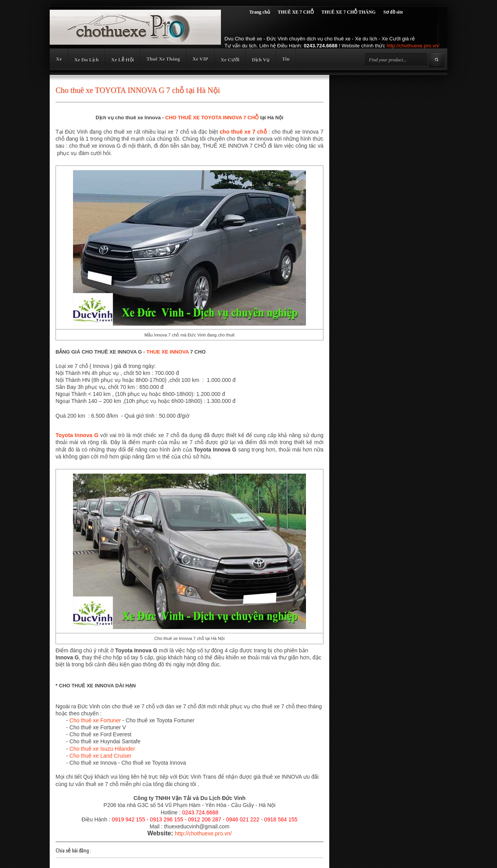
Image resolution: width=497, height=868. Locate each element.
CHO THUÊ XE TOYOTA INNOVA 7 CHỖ (212, 118)
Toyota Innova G (77, 435)
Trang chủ (260, 12)
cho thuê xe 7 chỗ (243, 132)
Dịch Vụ (261, 60)
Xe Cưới (230, 60)
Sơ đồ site (393, 12)
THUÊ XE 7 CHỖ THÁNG (348, 12)
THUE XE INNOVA (168, 352)
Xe (59, 59)
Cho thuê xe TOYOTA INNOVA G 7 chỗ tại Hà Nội (138, 90)
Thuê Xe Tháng (163, 59)
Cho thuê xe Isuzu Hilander (102, 749)
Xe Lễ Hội (123, 60)
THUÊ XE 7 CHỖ (296, 12)
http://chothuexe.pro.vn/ (413, 46)
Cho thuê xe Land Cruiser (101, 756)
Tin (286, 59)
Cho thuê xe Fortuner (95, 720)
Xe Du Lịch (86, 60)
